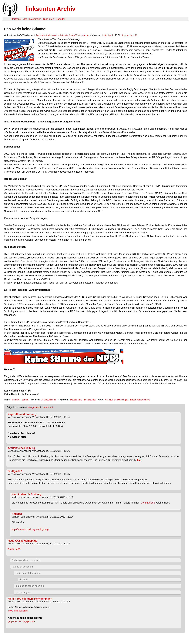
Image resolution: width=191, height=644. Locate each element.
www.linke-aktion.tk (18, 611)
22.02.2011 (108, 35)
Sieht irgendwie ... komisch (26, 560)
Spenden (61, 19)
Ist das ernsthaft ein (22, 567)
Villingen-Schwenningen (117, 400)
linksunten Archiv (50, 9)
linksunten (48, 19)
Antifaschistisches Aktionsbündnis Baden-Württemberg (62, 35)
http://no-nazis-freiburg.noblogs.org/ (31, 529)
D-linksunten (90, 400)
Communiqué (148, 503)
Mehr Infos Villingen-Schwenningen (30, 599)
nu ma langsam (24, 592)
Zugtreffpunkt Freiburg (22, 414)
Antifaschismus (49, 400)
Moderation (35, 19)
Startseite (16, 19)
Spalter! (24, 579)
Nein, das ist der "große (28, 573)
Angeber (17, 514)
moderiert (48, 407)
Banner (25, 400)
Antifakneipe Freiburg (21, 448)
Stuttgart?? (15, 471)
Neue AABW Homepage (23, 541)
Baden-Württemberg (140, 400)
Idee (25, 19)
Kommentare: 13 (129, 35)
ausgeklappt (34, 407)
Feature (16, 400)
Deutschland (76, 400)
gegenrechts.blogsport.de (21, 621)
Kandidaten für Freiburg (27, 494)
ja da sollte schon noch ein (30, 586)
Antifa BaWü (15, 549)
